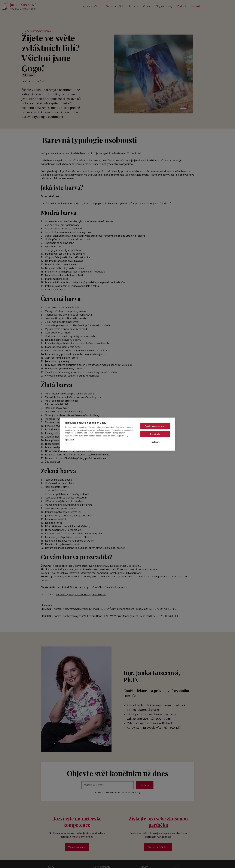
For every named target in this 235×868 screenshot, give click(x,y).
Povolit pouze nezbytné (155, 426)
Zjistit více (69, 439)
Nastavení (155, 442)
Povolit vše (155, 434)
